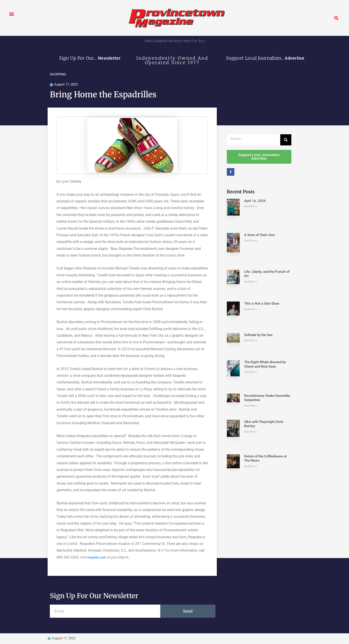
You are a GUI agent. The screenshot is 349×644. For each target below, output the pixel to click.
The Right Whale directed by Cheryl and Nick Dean (265, 365)
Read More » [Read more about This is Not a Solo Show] (251, 309)
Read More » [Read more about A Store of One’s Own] (251, 241)
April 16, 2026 (255, 201)
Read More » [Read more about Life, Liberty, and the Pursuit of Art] (251, 282)
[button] (11, 14)
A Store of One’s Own (260, 235)
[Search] (286, 140)
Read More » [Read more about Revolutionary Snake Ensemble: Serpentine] (251, 406)
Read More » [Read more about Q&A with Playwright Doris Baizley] (251, 432)
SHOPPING (58, 74)
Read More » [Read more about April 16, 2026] (251, 207)
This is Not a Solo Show (262, 304)
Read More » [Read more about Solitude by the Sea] (251, 341)
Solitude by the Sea (258, 335)
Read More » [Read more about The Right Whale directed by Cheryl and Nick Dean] (251, 372)
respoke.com (97, 557)
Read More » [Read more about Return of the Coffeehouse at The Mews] (251, 466)
